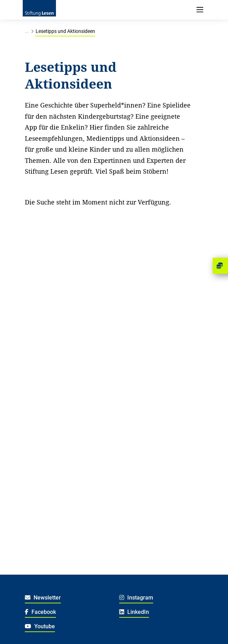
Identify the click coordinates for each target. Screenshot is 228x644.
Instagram (136, 598)
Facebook (40, 612)
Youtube (40, 626)
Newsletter (43, 598)
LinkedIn (134, 612)
